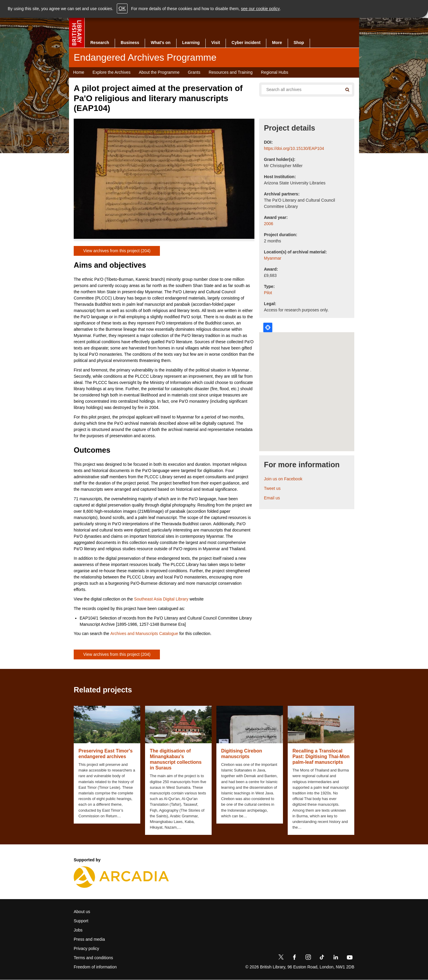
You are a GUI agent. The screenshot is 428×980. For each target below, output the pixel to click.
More (277, 43)
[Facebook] (295, 958)
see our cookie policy (261, 9)
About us (82, 912)
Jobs (78, 930)
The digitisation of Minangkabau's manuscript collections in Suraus (176, 759)
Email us (272, 498)
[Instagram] (308, 958)
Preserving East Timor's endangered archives (106, 754)
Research (100, 43)
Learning (191, 43)
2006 (269, 224)
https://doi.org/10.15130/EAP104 (294, 148)
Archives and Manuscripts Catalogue (144, 634)
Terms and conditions (93, 958)
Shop (299, 43)
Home (79, 72)
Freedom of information (95, 967)
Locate (268, 327)
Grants (194, 72)
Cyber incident (246, 43)
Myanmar (273, 258)
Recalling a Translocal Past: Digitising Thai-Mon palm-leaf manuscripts (321, 756)
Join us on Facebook (283, 479)
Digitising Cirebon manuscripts (242, 754)
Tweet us (272, 488)
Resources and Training (231, 72)
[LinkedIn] (336, 958)
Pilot (268, 293)
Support (81, 921)
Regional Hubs (275, 72)
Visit (216, 43)
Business (130, 43)
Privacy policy (86, 948)
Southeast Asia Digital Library (161, 599)
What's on (160, 43)
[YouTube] (350, 958)
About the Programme (159, 72)
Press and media (89, 939)
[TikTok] (322, 958)
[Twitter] (281, 958)
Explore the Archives (111, 72)
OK (122, 8)
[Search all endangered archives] (300, 90)
